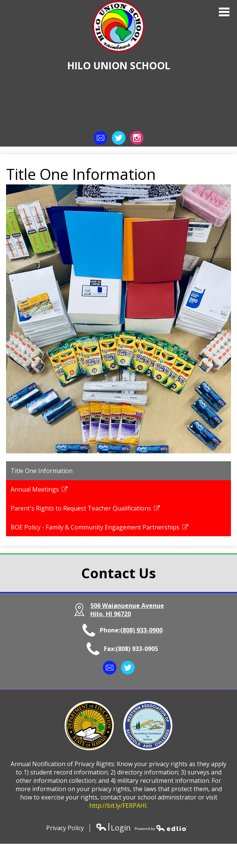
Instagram (137, 139)
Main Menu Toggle (224, 12)
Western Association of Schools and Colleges (148, 726)
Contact (101, 139)
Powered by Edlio (161, 828)
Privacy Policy (65, 828)
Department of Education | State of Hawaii (89, 726)
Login (113, 828)
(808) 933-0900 (141, 630)
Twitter (119, 139)
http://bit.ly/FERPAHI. (118, 806)
